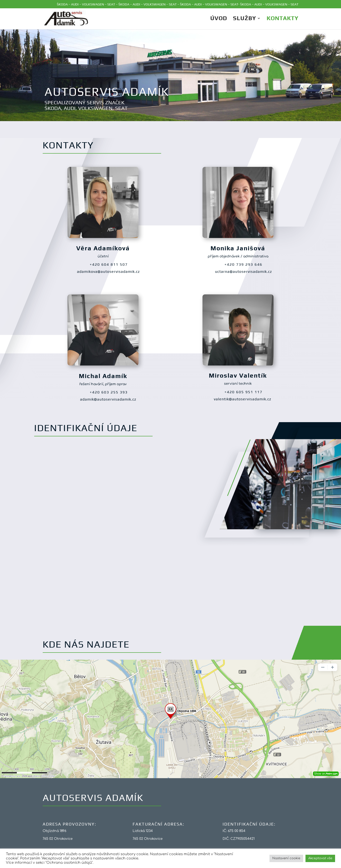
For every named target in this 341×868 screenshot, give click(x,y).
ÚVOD (219, 19)
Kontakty (283, 19)
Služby (245, 19)
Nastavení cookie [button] (286, 858)
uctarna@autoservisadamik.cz (243, 272)
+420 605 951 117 (243, 392)
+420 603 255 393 (109, 392)
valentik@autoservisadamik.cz (242, 399)
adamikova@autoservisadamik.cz (108, 272)
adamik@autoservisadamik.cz (108, 399)
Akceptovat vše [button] (320, 858)
